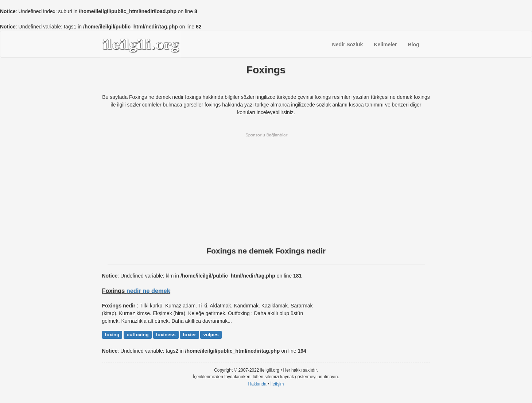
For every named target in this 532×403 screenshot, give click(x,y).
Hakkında (257, 384)
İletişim (277, 384)
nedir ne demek (148, 291)
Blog (413, 44)
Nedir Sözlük (348, 44)
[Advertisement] (266, 189)
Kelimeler (385, 44)
